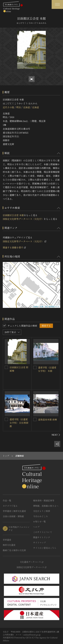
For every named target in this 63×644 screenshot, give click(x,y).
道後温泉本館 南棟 (48, 419)
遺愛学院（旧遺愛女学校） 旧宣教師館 (19, 423)
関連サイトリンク (42, 537)
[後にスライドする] (56, 435)
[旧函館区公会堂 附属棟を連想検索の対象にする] (6, 367)
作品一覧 (7, 500)
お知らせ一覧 (39, 521)
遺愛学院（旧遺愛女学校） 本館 (47, 369)
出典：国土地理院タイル (50, 307)
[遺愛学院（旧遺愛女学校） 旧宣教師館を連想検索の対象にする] (6, 419)
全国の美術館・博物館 (13, 516)
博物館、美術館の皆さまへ (46, 506)
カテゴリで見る (10, 506)
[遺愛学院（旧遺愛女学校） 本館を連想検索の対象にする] (35, 367)
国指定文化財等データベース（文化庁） (23, 219)
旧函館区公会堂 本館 (13, 215)
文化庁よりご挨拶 (42, 511)
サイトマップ (39, 542)
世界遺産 (7, 540)
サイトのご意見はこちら (45, 548)
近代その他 (8, 107)
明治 (19, 107)
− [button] (7, 271)
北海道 (26, 107)
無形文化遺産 (9, 545)
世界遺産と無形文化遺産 (14, 511)
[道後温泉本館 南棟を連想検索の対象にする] (35, 419)
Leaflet (36, 307)
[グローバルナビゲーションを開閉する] (57, 4)
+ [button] (7, 266)
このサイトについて (43, 532)
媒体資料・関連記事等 (44, 500)
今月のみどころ (41, 516)
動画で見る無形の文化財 (14, 550)
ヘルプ (36, 527)
